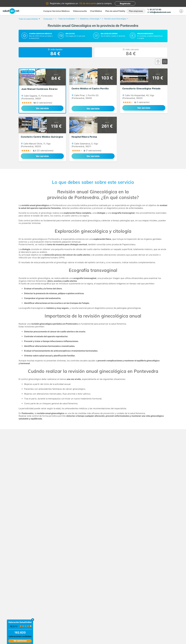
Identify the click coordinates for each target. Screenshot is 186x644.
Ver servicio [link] (42, 108)
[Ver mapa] (158, 62)
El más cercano (131, 52)
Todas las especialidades (29, 19)
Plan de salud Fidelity (115, 11)
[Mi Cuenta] (181, 11)
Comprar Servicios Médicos (56, 11)
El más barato (55, 52)
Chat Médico (96, 11)
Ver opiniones (20, 641)
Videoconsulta (80, 11)
